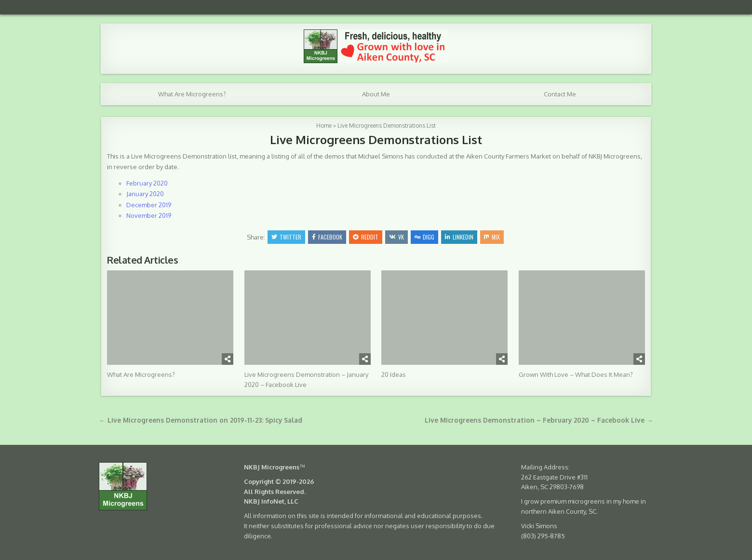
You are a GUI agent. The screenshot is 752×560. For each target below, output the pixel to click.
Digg (424, 237)
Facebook (327, 237)
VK (396, 237)
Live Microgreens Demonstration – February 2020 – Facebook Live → (539, 420)
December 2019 (149, 205)
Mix (492, 237)
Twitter (286, 237)
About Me (376, 94)
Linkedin (459, 237)
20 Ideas (394, 374)
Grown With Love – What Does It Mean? (576, 374)
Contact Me (560, 94)
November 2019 (149, 215)
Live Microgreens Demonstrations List (376, 140)
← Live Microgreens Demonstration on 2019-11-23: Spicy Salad (201, 420)
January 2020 (145, 194)
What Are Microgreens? (192, 94)
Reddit (366, 237)
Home (324, 126)
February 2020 (147, 183)
